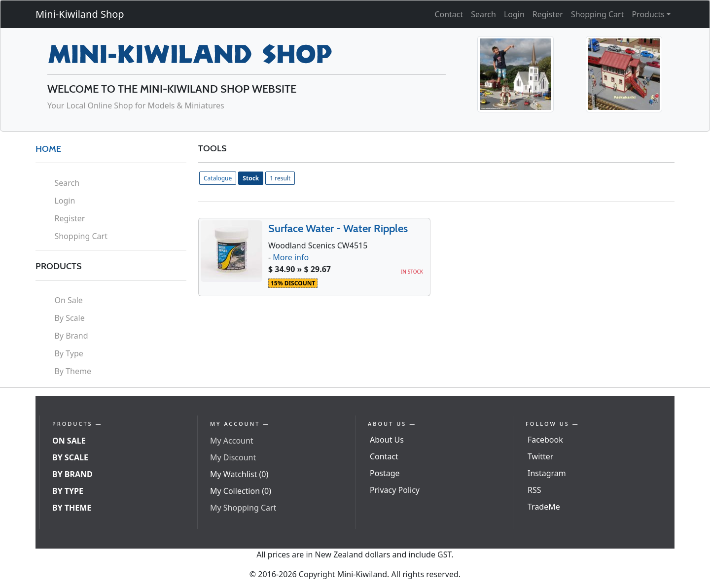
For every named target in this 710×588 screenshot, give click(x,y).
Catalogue (218, 178)
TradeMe (544, 507)
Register (548, 14)
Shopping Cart (598, 14)
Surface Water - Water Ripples (338, 228)
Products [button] (648, 14)
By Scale (69, 318)
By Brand (71, 336)
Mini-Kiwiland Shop (80, 14)
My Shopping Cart (243, 508)
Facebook (545, 440)
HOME (48, 149)
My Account (232, 441)
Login (514, 14)
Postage (385, 473)
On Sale (68, 300)
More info (291, 257)
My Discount (233, 457)
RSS (534, 490)
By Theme (73, 371)
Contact (449, 14)
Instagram (547, 473)
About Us (387, 440)
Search (483, 14)
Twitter (540, 456)
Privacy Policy (395, 490)
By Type (69, 353)
